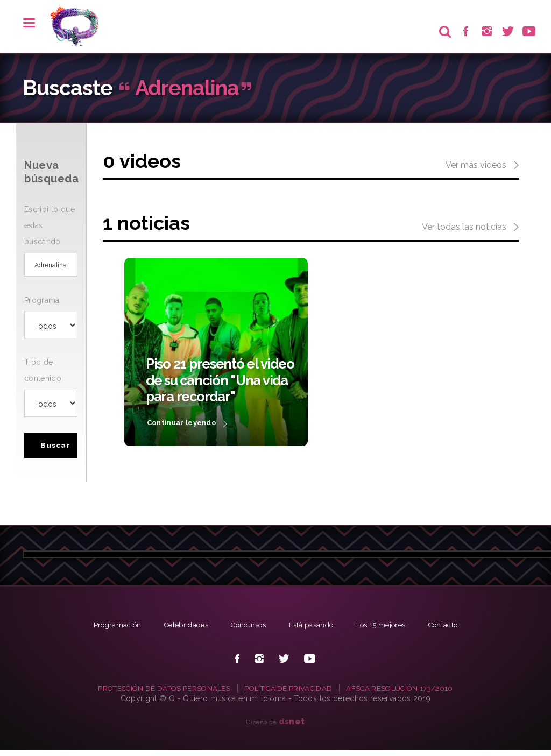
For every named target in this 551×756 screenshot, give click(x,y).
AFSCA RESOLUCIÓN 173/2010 (407, 694)
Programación (105, 630)
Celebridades (178, 630)
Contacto (455, 630)
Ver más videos (482, 166)
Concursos (245, 630)
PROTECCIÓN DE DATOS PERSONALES (158, 694)
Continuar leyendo (190, 423)
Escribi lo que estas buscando (50, 225)
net (292, 727)
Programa (42, 304)
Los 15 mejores (388, 630)
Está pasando (313, 630)
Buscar (57, 450)
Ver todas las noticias (470, 228)
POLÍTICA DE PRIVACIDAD (290, 694)
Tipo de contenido (43, 374)
